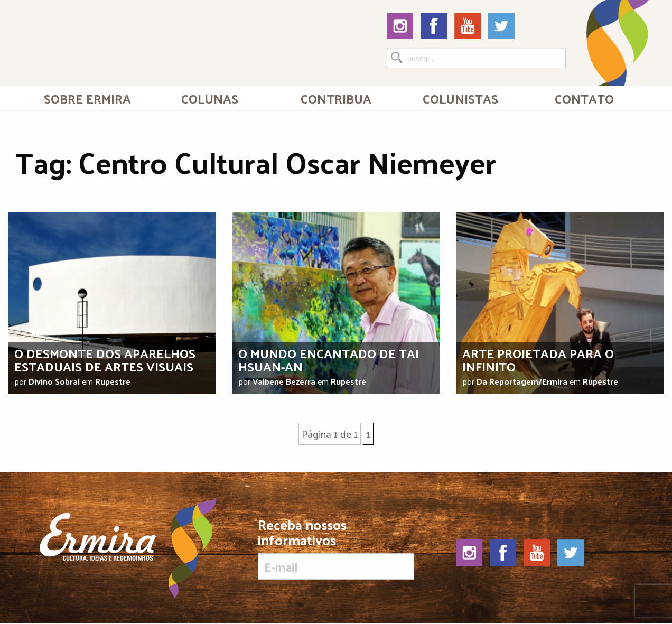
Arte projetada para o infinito (538, 360)
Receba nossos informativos (336, 548)
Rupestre (113, 381)
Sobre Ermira (87, 98)
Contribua (336, 98)
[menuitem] (87, 98)
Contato (584, 98)
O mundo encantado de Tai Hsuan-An (329, 360)
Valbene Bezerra (284, 381)
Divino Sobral (54, 381)
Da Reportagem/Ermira (522, 381)
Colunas (210, 98)
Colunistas (460, 98)
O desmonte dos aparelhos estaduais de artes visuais (105, 360)
